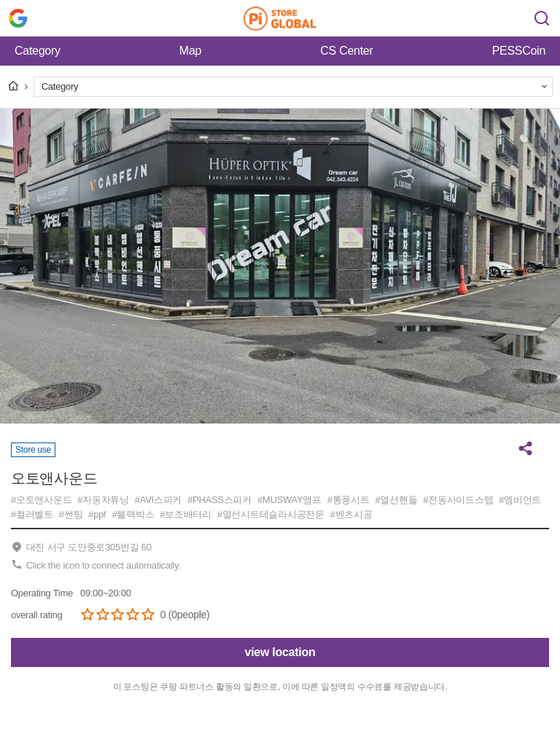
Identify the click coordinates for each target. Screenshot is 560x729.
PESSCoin (519, 51)
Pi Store (280, 18)
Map (190, 51)
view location (280, 652)
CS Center (346, 51)
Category (38, 51)
